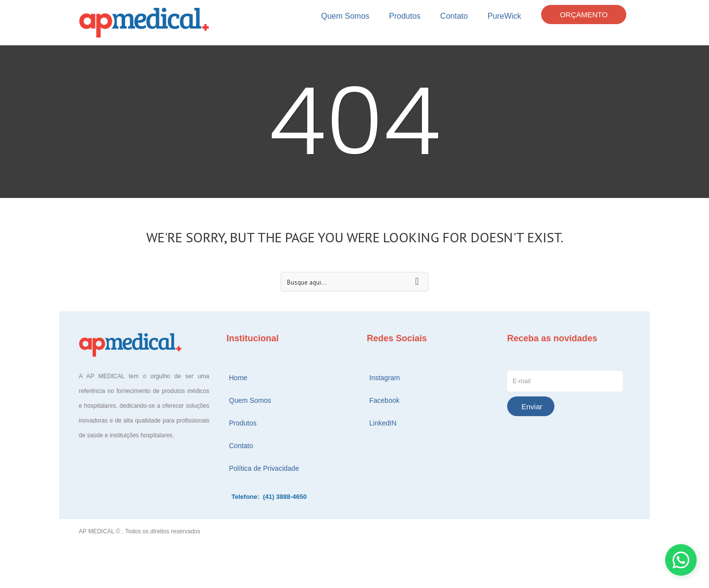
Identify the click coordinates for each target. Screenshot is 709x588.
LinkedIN (383, 423)
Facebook (384, 400)
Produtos (405, 16)
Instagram (385, 378)
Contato (454, 16)
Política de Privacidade (264, 468)
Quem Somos (345, 16)
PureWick (504, 16)
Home (238, 378)
